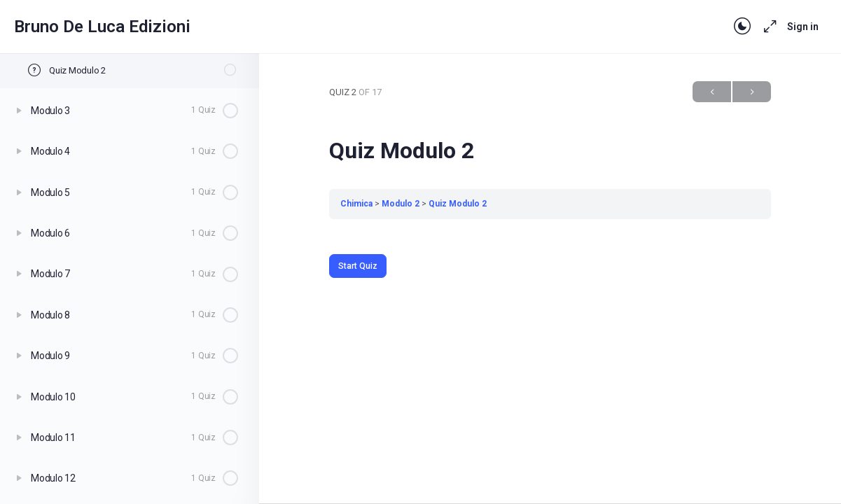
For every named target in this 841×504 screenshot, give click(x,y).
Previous (712, 92)
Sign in (803, 27)
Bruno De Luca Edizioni (102, 27)
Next (752, 92)
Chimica (356, 204)
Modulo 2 (401, 204)
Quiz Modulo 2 (458, 204)
